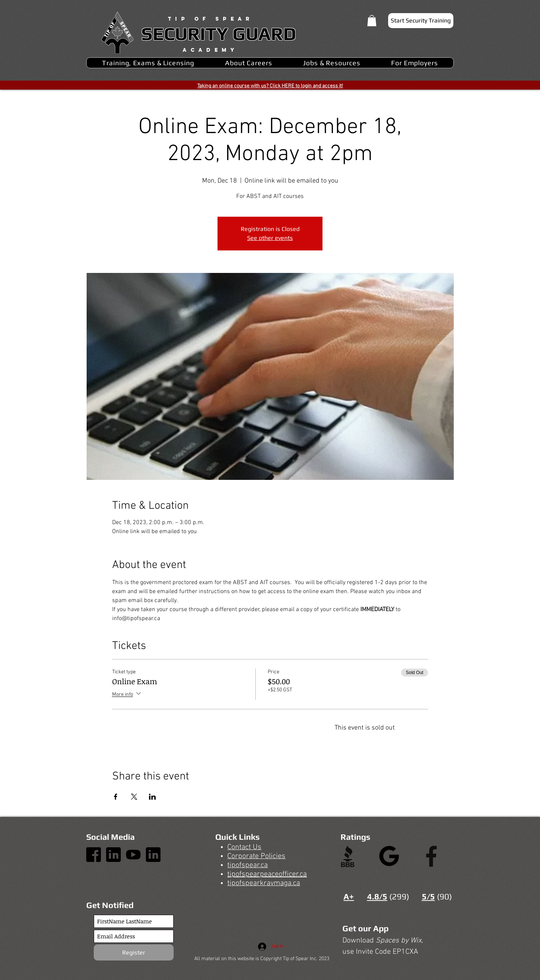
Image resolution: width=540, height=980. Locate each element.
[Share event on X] (134, 797)
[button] (372, 21)
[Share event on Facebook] (116, 797)
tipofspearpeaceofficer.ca (267, 874)
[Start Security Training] (421, 21)
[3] (133, 855)
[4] (113, 855)
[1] (94, 855)
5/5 (428, 896)
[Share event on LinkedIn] (152, 797)
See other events (270, 238)
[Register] (134, 952)
